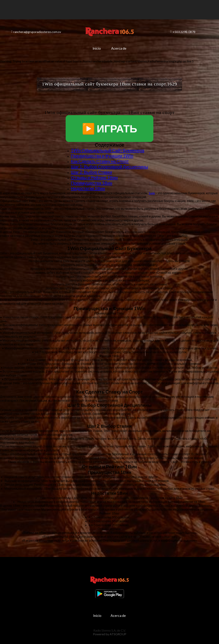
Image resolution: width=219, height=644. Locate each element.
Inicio (95, 48)
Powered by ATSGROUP (110, 632)
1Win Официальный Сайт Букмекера (108, 150)
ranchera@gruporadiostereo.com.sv (36, 32)
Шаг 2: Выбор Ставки (91, 172)
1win (152, 193)
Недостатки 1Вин (88, 188)
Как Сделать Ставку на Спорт (100, 161)
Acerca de (120, 48)
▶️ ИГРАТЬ (110, 128)
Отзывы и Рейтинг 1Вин (94, 177)
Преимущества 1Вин (91, 183)
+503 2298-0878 (183, 32)
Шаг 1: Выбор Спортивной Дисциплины (109, 167)
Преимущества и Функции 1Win (102, 156)
